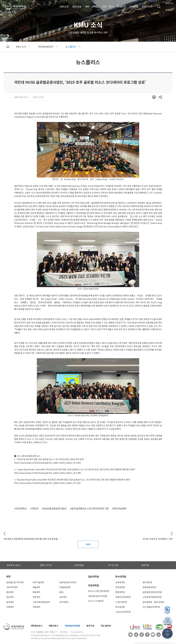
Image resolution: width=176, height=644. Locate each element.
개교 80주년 (106, 626)
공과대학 (10, 602)
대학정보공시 (37, 626)
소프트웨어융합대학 (41, 602)
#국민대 (34, 508)
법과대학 (10, 592)
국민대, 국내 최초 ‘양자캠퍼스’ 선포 (158, 539)
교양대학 (63, 597)
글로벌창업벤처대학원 (152, 592)
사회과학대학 (12, 587)
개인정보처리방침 (72, 626)
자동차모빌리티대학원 (98, 596)
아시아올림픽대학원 (151, 607)
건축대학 (36, 607)
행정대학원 (120, 592)
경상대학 (10, 597)
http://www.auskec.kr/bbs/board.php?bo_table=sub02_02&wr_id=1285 (47, 463)
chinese (169, 10)
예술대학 (36, 587)
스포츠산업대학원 (123, 612)
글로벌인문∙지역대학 (15, 582)
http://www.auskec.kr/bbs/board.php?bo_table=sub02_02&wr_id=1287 (47, 483)
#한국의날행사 (119, 508)
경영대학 (36, 597)
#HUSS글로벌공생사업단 (54, 508)
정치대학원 (120, 607)
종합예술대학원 (149, 587)
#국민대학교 (21, 508)
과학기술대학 (38, 582)
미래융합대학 (65, 587)
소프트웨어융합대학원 (152, 597)
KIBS (61, 592)
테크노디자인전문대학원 (99, 591)
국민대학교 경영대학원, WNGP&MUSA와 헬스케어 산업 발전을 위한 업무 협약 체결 (33, 539)
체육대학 (36, 592)
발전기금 (90, 626)
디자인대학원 (121, 602)
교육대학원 (120, 582)
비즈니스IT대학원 (96, 601)
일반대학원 (94, 576)
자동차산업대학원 (123, 597)
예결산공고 (54, 626)
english (169, 3)
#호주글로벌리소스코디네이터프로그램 (89, 508)
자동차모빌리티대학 (68, 582)
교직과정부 (64, 602)
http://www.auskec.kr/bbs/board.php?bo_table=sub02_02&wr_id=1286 (47, 473)
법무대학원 (147, 582)
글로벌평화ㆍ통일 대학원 (153, 602)
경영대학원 (120, 587)
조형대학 (10, 607)
